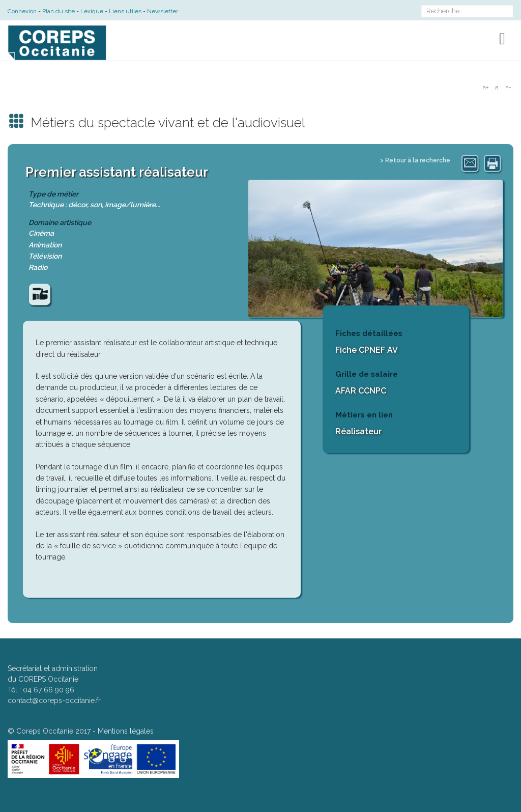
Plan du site (59, 11)
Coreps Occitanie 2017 (53, 731)
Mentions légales (126, 731)
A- (508, 88)
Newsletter (163, 11)
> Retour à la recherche (415, 160)
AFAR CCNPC (361, 391)
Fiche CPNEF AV (367, 350)
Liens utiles (125, 11)
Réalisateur (358, 431)
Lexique (92, 11)
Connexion (22, 11)
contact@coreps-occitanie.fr (54, 701)
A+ (485, 88)
